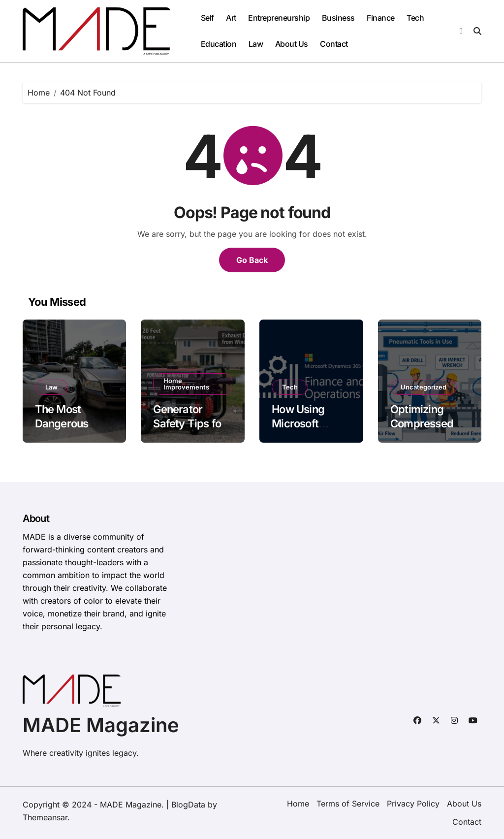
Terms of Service (348, 804)
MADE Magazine (101, 725)
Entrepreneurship (279, 18)
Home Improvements (186, 384)
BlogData (188, 805)
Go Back (252, 260)
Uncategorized (424, 387)
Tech (415, 18)
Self (207, 18)
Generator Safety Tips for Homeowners (189, 423)
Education (219, 44)
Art (231, 18)
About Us (292, 44)
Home (298, 804)
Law (256, 44)
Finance (381, 18)
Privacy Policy (413, 804)
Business (338, 18)
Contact (334, 44)
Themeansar (45, 817)
